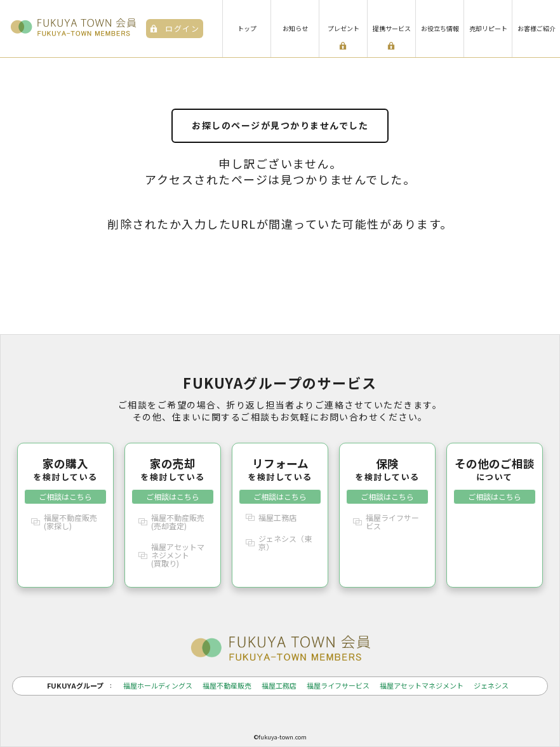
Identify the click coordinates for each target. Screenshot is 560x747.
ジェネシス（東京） (285, 542)
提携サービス (392, 28)
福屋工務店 (277, 517)
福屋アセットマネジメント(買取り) (178, 555)
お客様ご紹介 (537, 28)
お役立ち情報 (440, 28)
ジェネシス (491, 686)
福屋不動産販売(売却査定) (178, 522)
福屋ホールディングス (158, 686)
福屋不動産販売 (227, 686)
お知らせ (295, 28)
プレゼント (343, 28)
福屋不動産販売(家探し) (70, 522)
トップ (247, 28)
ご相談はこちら (65, 496)
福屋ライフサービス (392, 522)
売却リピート (488, 28)
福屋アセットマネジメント (422, 686)
